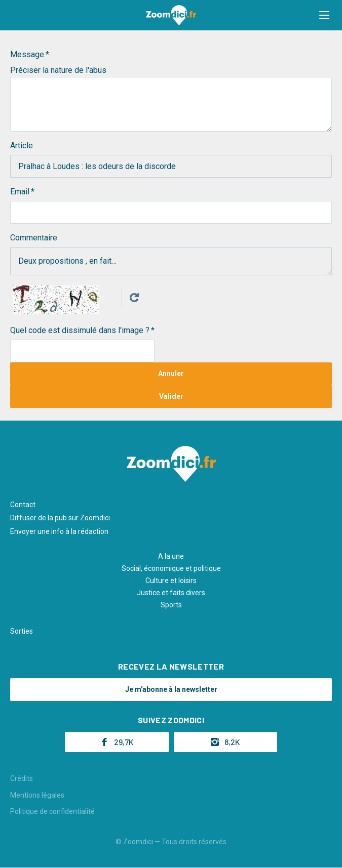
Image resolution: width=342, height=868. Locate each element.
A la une (171, 556)
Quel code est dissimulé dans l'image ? (80, 330)
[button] (324, 15)
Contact (23, 505)
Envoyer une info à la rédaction (59, 531)
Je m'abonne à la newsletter (171, 689)
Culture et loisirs (171, 581)
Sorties (22, 631)
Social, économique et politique (171, 568)
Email (20, 192)
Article (22, 146)
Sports (171, 605)
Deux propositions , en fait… (171, 261)
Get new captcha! (134, 298)
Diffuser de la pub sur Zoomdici (60, 518)
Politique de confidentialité (52, 811)
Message (27, 54)
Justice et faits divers (171, 593)
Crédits (22, 778)
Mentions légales (37, 795)
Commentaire (34, 238)
